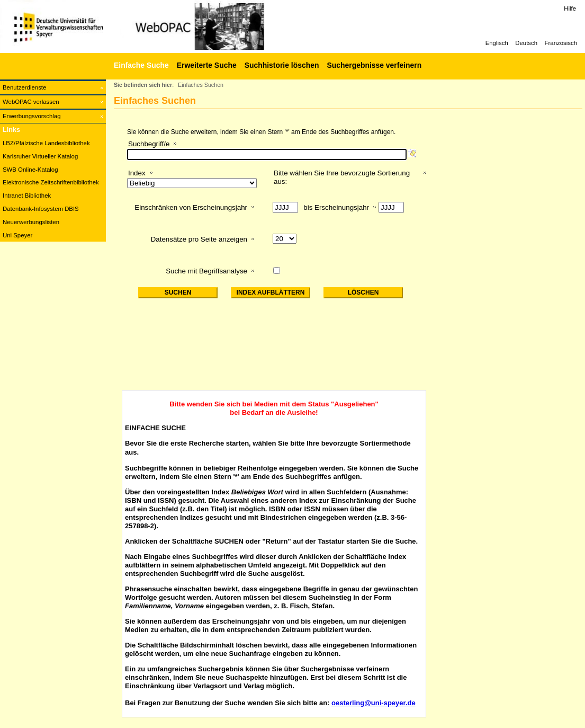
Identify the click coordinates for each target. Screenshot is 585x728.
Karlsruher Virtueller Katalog (40, 156)
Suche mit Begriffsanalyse (206, 271)
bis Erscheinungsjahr (336, 207)
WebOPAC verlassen (31, 102)
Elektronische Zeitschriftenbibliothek (51, 182)
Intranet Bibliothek (27, 196)
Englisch (497, 43)
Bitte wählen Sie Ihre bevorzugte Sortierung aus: (342, 177)
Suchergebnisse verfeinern (374, 65)
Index (137, 173)
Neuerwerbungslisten (31, 222)
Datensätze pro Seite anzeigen (199, 239)
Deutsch (526, 43)
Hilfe (570, 8)
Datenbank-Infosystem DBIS (41, 209)
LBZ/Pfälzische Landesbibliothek (46, 143)
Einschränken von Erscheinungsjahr (191, 207)
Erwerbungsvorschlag (32, 116)
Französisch (561, 43)
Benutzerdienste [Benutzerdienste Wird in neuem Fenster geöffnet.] (24, 87)
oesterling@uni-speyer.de (373, 703)
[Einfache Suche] (140, 65)
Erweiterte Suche (207, 65)
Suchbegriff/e (149, 144)
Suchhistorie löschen (282, 65)
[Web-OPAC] (159, 26)
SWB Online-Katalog (30, 170)
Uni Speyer (17, 235)
